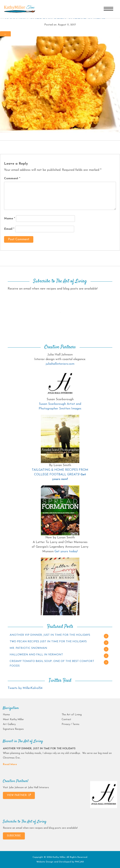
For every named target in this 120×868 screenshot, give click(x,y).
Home (6, 715)
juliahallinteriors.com (60, 364)
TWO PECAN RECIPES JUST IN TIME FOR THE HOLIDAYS (48, 642)
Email (9, 229)
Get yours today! (66, 551)
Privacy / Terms (70, 724)
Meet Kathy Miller (13, 719)
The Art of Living (72, 715)
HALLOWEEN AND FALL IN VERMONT (36, 655)
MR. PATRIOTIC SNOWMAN (28, 648)
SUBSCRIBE (14, 836)
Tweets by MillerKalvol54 (25, 688)
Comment (12, 178)
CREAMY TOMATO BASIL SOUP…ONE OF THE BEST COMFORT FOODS (52, 664)
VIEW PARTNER (19, 795)
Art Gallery (9, 724)
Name (10, 219)
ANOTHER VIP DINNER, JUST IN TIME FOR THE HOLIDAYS (50, 635)
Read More (10, 764)
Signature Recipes (13, 729)
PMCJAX (79, 862)
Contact (66, 719)
